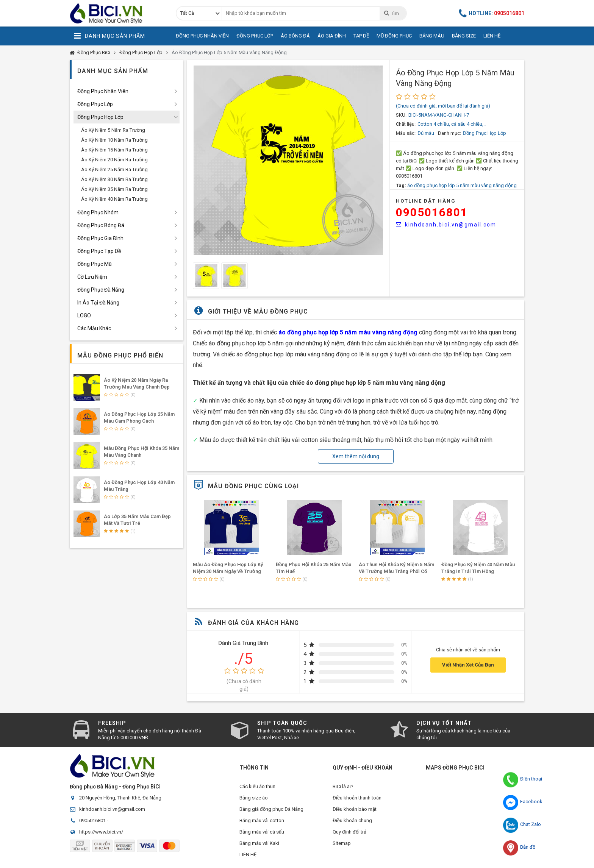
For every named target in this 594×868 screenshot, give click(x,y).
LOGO (84, 315)
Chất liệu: (406, 124)
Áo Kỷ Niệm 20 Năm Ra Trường (114, 160)
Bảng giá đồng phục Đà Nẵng (271, 809)
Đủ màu (426, 133)
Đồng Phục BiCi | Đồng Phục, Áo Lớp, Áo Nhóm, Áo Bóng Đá (117, 13)
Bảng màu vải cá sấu (262, 832)
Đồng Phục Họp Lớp (141, 52)
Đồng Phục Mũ (95, 264)
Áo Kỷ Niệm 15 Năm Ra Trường (114, 150)
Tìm (391, 13)
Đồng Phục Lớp (255, 36)
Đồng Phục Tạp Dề (99, 251)
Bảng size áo (254, 798)
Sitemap (342, 843)
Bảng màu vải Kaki (259, 843)
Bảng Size (464, 36)
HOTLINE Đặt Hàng (426, 201)
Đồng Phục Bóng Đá (101, 225)
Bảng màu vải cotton (262, 820)
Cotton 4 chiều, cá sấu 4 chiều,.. (452, 124)
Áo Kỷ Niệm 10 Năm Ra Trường (114, 140)
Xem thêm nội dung (356, 456)
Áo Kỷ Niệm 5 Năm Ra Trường (113, 130)
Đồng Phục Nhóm (98, 212)
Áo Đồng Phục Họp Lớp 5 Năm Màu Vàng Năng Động (229, 52)
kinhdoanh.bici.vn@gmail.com (446, 225)
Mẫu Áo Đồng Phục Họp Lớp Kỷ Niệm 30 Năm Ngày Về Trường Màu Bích (228, 571)
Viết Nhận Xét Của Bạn (468, 665)
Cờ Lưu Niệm (92, 277)
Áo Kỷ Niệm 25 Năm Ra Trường (114, 169)
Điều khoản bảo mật (355, 809)
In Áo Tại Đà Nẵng (98, 303)
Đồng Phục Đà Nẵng (101, 290)
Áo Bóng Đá (295, 36)
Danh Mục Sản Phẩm (109, 36)
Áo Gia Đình (332, 36)
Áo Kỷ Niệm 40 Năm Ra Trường (114, 199)
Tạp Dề (361, 36)
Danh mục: (449, 133)
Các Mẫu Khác (94, 328)
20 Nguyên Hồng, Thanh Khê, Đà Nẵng (120, 798)
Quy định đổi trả (349, 832)
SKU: (401, 115)
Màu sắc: (406, 133)
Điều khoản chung (352, 820)
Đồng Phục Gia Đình (100, 238)
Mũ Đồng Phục (394, 36)
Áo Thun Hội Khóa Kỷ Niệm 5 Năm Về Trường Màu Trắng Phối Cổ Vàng (396, 571)
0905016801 (432, 212)
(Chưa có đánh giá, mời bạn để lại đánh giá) (443, 106)
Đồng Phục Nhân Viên (202, 36)
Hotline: (492, 13)
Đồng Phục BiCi (94, 52)
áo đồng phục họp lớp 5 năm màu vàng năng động (462, 185)
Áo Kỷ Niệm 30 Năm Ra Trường (114, 179)
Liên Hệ (492, 36)
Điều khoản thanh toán (357, 798)
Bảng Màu (432, 36)
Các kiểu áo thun (257, 786)
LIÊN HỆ (248, 855)
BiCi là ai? (343, 786)
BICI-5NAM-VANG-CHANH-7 (439, 115)
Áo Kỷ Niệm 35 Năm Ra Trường (114, 189)
